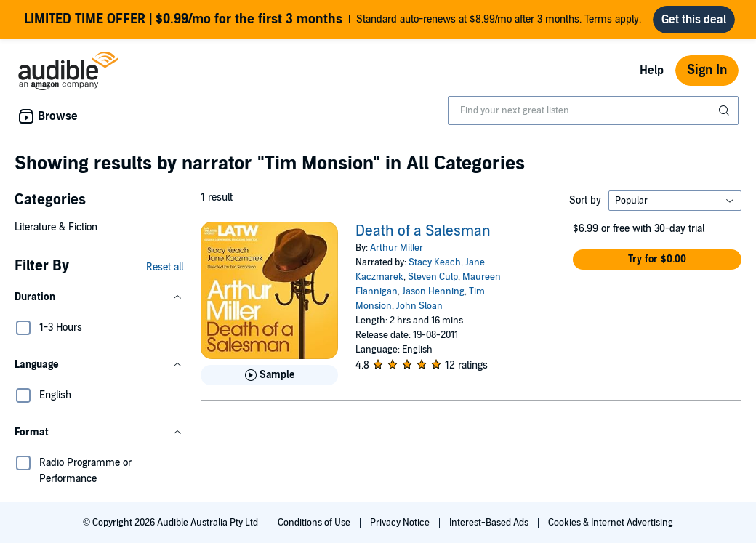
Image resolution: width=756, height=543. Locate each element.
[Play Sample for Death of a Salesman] (269, 375)
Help (652, 71)
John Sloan (419, 306)
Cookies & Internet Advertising (611, 523)
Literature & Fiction (56, 227)
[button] (99, 297)
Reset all (165, 267)
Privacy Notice (401, 523)
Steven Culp (433, 277)
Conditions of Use (315, 523)
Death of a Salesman (423, 231)
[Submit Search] (725, 110)
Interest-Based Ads (490, 523)
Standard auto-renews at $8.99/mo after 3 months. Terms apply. (333, 20)
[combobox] (593, 110)
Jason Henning (433, 291)
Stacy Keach (435, 262)
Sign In (707, 70)
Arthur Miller (397, 248)
